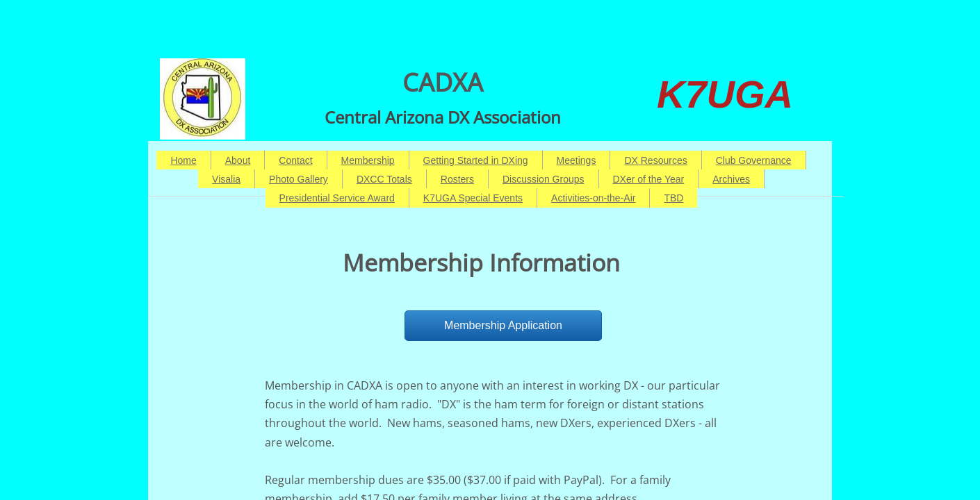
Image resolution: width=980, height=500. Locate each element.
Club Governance (754, 160)
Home (183, 160)
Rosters (457, 179)
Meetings (577, 160)
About (238, 160)
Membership (368, 160)
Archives (731, 179)
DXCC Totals (384, 179)
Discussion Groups (544, 179)
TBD (673, 198)
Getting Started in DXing (476, 160)
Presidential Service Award (337, 198)
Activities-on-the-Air (593, 198)
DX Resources (655, 160)
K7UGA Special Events (473, 198)
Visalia (226, 179)
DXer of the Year (649, 179)
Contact (295, 160)
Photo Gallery (299, 179)
